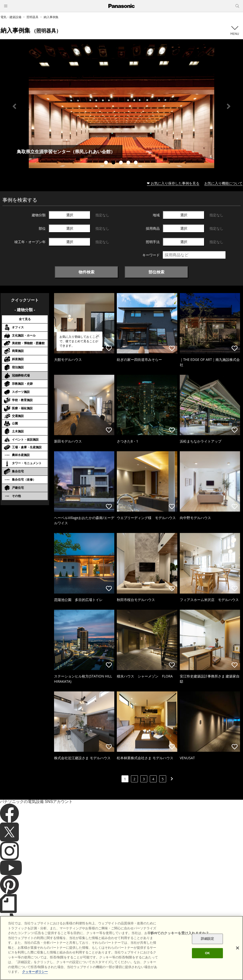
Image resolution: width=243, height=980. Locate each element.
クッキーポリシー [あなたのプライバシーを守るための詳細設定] (35, 972)
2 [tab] (114, 163)
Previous (14, 106)
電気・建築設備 (11, 17)
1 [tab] (107, 163)
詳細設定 (207, 939)
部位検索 (156, 272)
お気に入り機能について (223, 183)
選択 (70, 215)
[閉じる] (238, 948)
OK (208, 953)
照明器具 (32, 17)
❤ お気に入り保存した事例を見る (173, 183)
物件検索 (87, 272)
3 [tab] (121, 163)
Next (229, 106)
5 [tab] (136, 163)
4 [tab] (129, 163)
